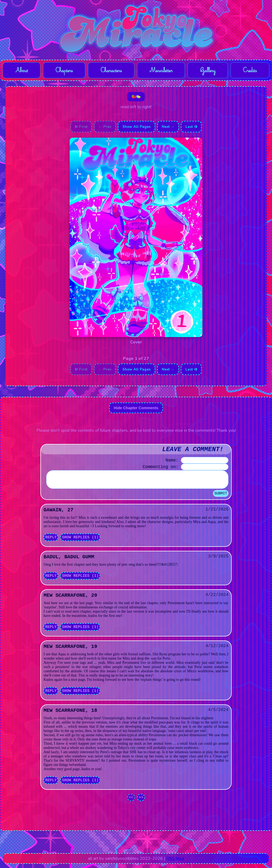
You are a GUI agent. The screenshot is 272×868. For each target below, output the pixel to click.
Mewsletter (161, 71)
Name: (172, 461)
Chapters (64, 71)
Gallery (208, 71)
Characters (111, 71)
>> (141, 802)
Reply (51, 542)
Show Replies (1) (80, 542)
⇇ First (81, 128)
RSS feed (175, 863)
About (21, 71)
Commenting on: (160, 468)
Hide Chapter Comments (136, 409)
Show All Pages (137, 128)
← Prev (105, 128)
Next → (168, 128)
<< (131, 802)
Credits (250, 71)
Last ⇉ (191, 128)
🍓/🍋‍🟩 (136, 98)
